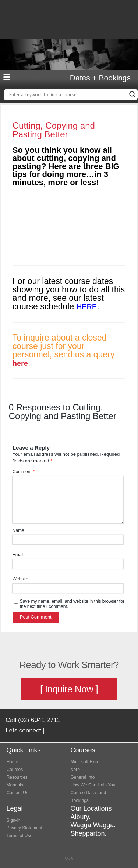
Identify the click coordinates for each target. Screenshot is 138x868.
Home (13, 762)
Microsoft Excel (86, 762)
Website (20, 579)
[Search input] (67, 94)
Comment (24, 472)
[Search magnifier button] (132, 94)
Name (18, 530)
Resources (17, 777)
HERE (87, 307)
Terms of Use (20, 836)
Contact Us (17, 793)
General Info (83, 777)
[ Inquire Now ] (69, 689)
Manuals (15, 785)
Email (18, 555)
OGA (69, 858)
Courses (15, 770)
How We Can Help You (93, 785)
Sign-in (13, 820)
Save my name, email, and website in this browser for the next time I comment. (72, 604)
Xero (75, 770)
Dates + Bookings (100, 78)
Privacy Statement (24, 828)
